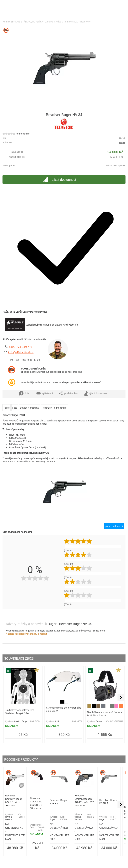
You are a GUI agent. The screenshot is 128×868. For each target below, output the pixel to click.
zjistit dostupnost (59, 180)
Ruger (122, 142)
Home (6, 22)
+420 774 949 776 (21, 347)
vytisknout (45, 393)
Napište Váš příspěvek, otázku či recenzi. (27, 634)
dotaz (25, 393)
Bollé (57, 721)
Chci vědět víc (70, 325)
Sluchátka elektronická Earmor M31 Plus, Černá (105, 714)
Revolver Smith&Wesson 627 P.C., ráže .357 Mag (14, 800)
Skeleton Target (20, 721)
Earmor (99, 721)
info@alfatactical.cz (21, 352)
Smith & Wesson (9, 818)
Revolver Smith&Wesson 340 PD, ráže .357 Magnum (84, 800)
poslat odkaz (68, 393)
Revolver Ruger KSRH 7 (108, 802)
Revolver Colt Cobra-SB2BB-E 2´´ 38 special (37, 803)
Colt (32, 827)
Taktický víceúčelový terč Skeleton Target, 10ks (20, 712)
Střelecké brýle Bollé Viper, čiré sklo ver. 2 (64, 709)
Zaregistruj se (33, 325)
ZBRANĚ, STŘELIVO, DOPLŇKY (27, 22)
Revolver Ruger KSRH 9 (58, 802)
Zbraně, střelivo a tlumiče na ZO (62, 22)
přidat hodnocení (114, 526)
